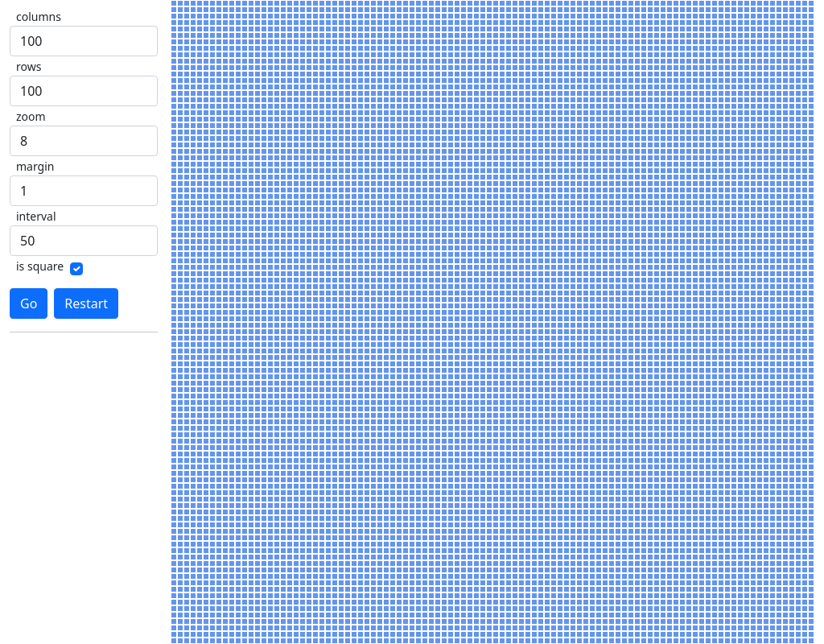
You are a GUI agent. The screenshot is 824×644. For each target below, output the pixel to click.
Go (29, 303)
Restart (86, 303)
